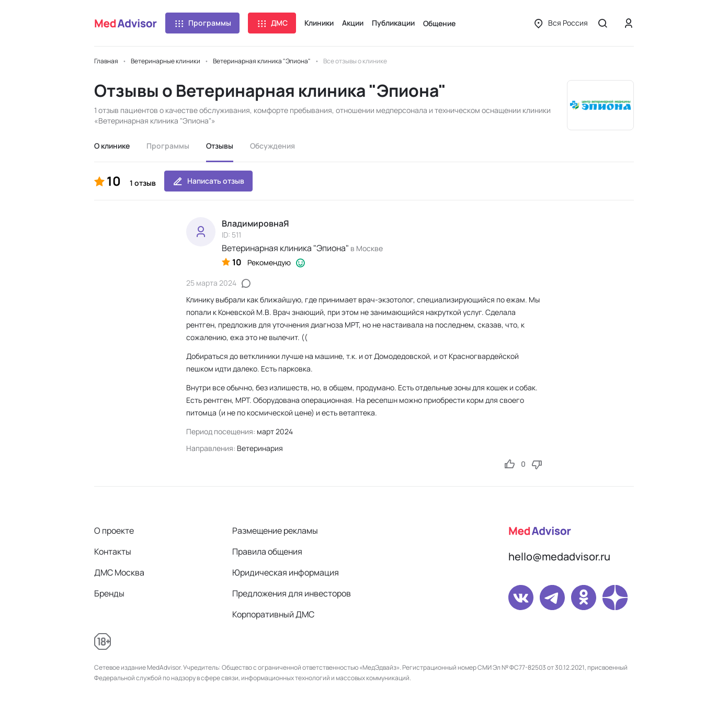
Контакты (113, 551)
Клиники (319, 23)
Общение (439, 23)
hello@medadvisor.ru (559, 556)
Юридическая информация (286, 572)
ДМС (272, 23)
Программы (202, 23)
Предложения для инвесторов (292, 593)
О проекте (114, 531)
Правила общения (267, 551)
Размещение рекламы (275, 531)
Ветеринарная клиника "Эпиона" (285, 248)
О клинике (112, 146)
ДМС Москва (119, 572)
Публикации (393, 23)
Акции (353, 23)
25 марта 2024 (211, 283)
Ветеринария (260, 448)
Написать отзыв (208, 181)
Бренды (109, 593)
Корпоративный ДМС (273, 614)
